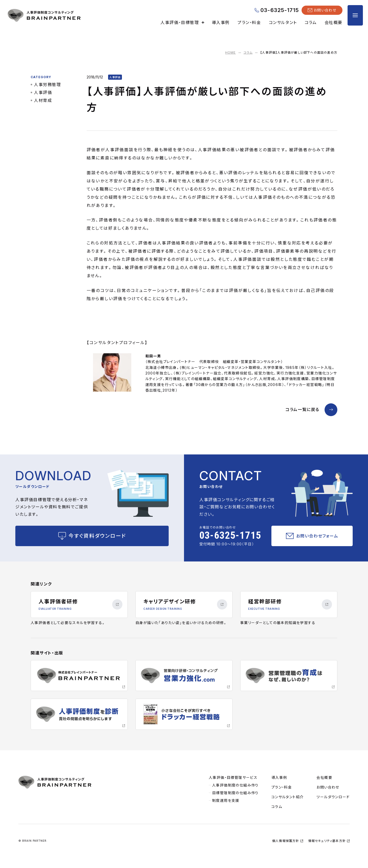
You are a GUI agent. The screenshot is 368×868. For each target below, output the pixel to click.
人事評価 (43, 92)
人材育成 (43, 100)
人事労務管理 (48, 85)
